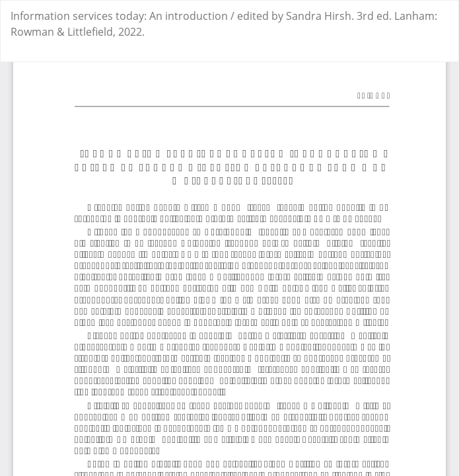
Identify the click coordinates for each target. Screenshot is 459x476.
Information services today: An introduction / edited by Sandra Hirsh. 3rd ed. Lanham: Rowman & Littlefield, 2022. (224, 24)
